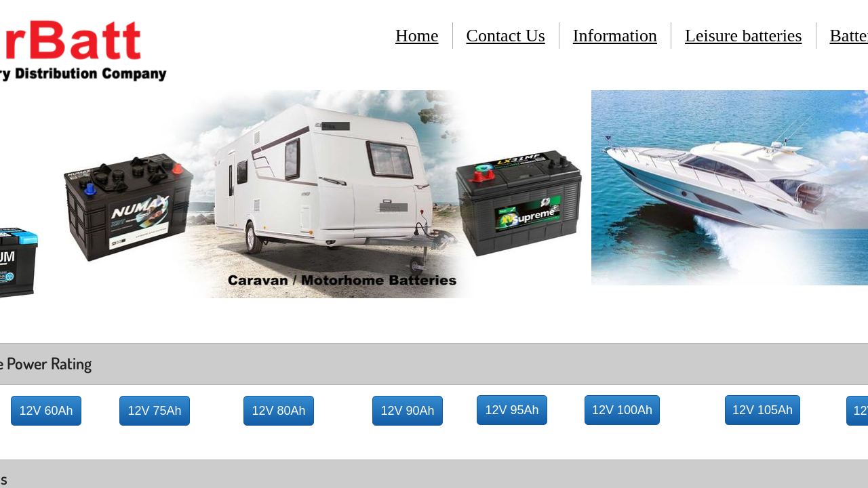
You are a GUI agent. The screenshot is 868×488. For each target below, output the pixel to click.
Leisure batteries (744, 36)
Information (615, 36)
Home (417, 36)
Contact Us (506, 36)
